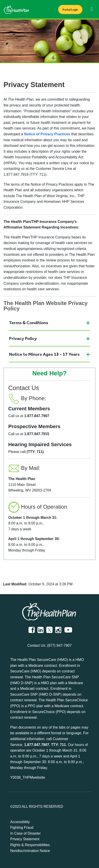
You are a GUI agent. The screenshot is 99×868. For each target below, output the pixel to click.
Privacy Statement (25, 839)
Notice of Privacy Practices (47, 134)
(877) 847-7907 (59, 645)
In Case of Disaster (26, 833)
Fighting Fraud (22, 828)
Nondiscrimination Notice (30, 851)
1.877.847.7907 (37, 745)
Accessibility (20, 822)
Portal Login (70, 10)
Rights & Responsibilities (30, 845)
